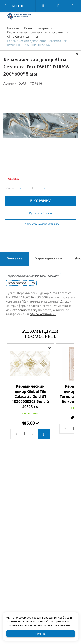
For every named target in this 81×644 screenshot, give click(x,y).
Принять (40, 634)
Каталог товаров (36, 28)
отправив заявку (25, 310)
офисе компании (43, 314)
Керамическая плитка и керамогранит (36, 32)
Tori (37, 36)
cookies (32, 618)
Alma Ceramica (18, 36)
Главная (13, 28)
